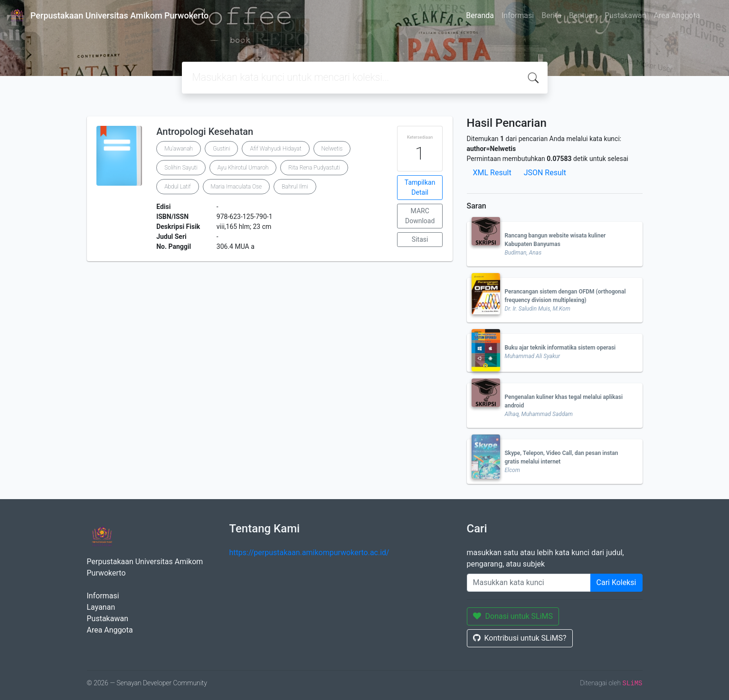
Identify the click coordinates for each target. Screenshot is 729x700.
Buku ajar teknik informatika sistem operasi (560, 348)
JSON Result (545, 173)
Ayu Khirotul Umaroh (243, 168)
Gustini (221, 149)
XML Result (492, 173)
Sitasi (420, 239)
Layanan (101, 607)
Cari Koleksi (616, 582)
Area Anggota (677, 15)
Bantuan (583, 15)
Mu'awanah (179, 149)
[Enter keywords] (529, 583)
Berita (551, 15)
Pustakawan (625, 15)
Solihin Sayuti (181, 168)
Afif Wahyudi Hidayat (275, 149)
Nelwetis (332, 149)
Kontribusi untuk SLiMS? (520, 638)
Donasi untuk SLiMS (513, 616)
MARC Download (420, 216)
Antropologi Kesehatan (205, 132)
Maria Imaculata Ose (237, 187)
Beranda (480, 15)
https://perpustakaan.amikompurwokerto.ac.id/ (309, 553)
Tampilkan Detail (420, 187)
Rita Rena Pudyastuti (314, 168)
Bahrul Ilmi (295, 187)
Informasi (518, 15)
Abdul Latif (177, 187)
